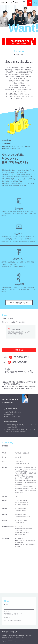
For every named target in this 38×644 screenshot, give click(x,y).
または (17, 370)
